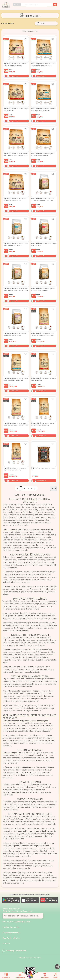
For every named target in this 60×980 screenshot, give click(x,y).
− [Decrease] (5, 76)
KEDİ (24, 32)
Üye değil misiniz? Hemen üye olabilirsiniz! (21, 916)
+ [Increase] (8, 76)
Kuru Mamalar (33, 32)
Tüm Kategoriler (17, 5)
